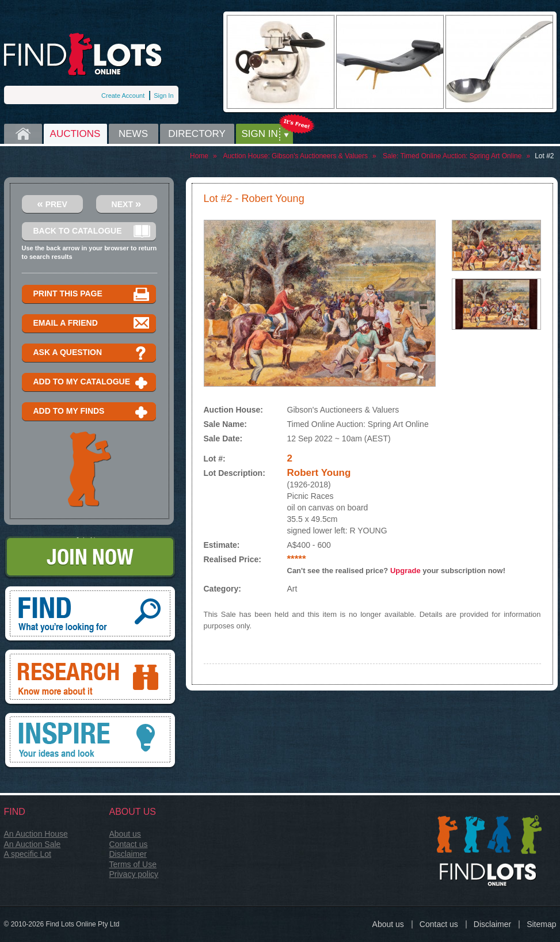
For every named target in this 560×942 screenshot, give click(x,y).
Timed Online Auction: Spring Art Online (461, 156)
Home (23, 134)
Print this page (92, 294)
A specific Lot (28, 854)
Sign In (163, 96)
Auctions (75, 134)
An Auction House (36, 834)
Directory (197, 134)
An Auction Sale (33, 844)
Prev (52, 203)
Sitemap (541, 924)
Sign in (260, 134)
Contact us (129, 844)
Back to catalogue (92, 232)
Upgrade (405, 571)
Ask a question (92, 353)
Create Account (123, 96)
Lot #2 (544, 156)
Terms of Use (133, 864)
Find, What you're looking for (90, 615)
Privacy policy (134, 874)
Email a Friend (92, 324)
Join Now (90, 558)
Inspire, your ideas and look (90, 741)
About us (125, 834)
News (133, 134)
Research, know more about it (90, 678)
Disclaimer (128, 854)
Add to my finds (92, 412)
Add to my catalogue (92, 382)
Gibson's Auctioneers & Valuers (320, 156)
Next (127, 203)
